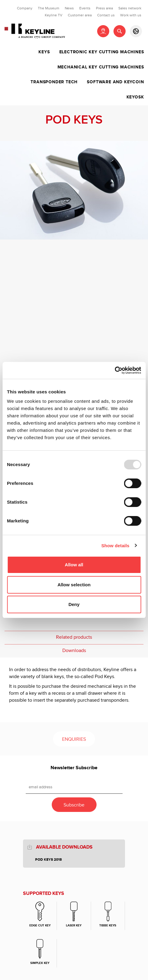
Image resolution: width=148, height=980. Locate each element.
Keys (44, 52)
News (69, 8)
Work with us (131, 15)
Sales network (130, 8)
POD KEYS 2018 (48, 860)
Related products (74, 637)
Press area (104, 8)
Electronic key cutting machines (102, 52)
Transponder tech (54, 82)
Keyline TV (54, 15)
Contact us (106, 15)
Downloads (74, 651)
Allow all (74, 565)
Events (85, 8)
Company (25, 8)
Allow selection (74, 585)
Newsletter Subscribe (74, 768)
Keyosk (135, 97)
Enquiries (74, 739)
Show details (115, 546)
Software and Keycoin (115, 82)
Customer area (80, 15)
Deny (74, 604)
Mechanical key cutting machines (101, 67)
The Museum (49, 8)
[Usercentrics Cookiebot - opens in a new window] (115, 370)
